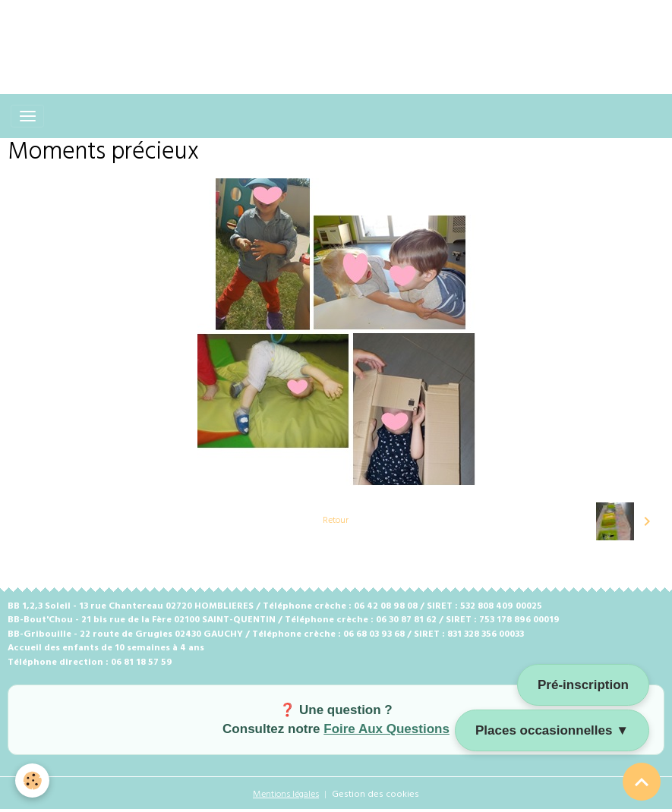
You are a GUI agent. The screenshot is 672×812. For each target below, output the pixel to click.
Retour (336, 521)
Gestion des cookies (375, 795)
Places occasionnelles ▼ (552, 730)
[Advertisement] (276, 34)
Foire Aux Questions (386, 729)
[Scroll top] (642, 782)
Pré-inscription (583, 685)
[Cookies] (32, 781)
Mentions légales (286, 795)
